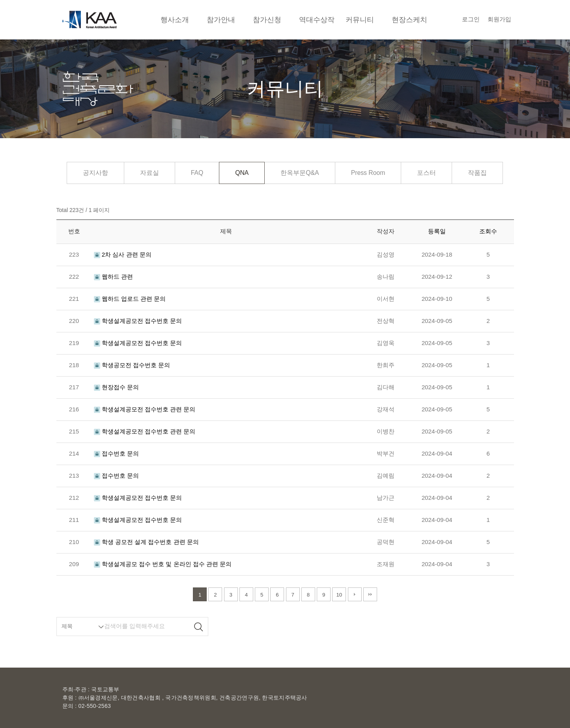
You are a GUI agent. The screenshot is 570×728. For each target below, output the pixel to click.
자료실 (150, 173)
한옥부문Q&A (300, 173)
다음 (355, 594)
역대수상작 (317, 20)
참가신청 (267, 20)
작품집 (477, 173)
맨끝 (370, 594)
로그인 (471, 19)
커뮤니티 (360, 20)
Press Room (368, 173)
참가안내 (221, 20)
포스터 (426, 173)
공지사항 (95, 173)
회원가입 (499, 19)
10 (339, 595)
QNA (242, 173)
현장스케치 (409, 20)
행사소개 (175, 20)
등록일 (437, 231)
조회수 (488, 231)
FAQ (197, 173)
